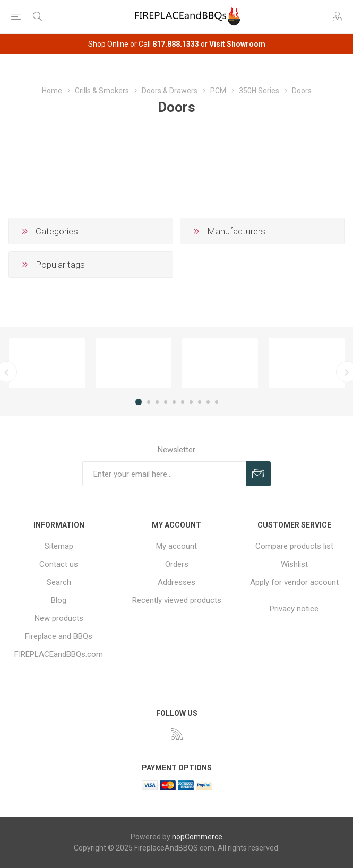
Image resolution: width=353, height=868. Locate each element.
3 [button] (157, 402)
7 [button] (191, 402)
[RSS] (177, 734)
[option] (47, 363)
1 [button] (139, 402)
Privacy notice (294, 609)
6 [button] (183, 402)
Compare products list (294, 546)
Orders (177, 564)
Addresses (177, 582)
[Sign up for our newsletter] (164, 474)
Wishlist (294, 564)
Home (52, 91)
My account (177, 546)
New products (59, 618)
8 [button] (200, 402)
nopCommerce (197, 837)
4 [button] (166, 402)
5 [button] (174, 402)
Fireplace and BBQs (59, 636)
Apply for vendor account (294, 582)
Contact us (59, 564)
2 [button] (149, 402)
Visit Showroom (237, 44)
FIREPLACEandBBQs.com (59, 654)
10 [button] (217, 402)
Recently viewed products (177, 600)
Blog (59, 600)
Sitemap (59, 546)
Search (59, 582)
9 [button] (208, 402)
